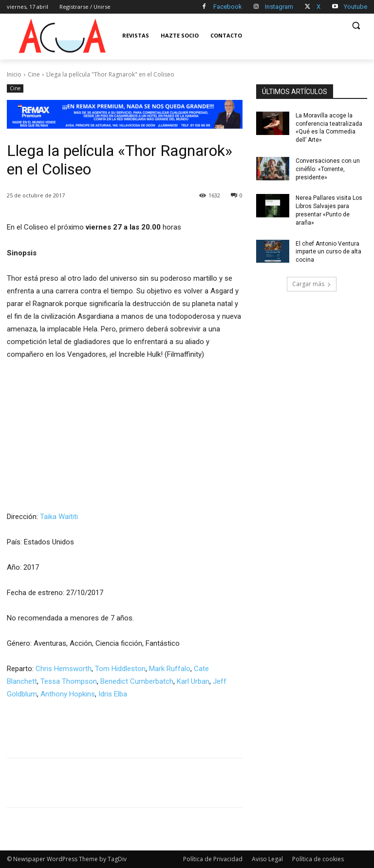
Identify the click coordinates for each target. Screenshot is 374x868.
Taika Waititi (59, 517)
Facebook (228, 7)
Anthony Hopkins (68, 694)
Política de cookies (318, 859)
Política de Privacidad (213, 859)
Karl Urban (193, 681)
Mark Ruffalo (170, 669)
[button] (356, 26)
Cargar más (312, 284)
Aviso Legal (267, 859)
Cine (34, 74)
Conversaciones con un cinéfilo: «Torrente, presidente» (328, 169)
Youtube (355, 7)
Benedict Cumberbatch (137, 681)
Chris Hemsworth (64, 669)
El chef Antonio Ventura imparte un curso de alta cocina (328, 252)
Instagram (279, 7)
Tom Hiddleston (120, 669)
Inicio (14, 74)
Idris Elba (113, 694)
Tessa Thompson (69, 681)
